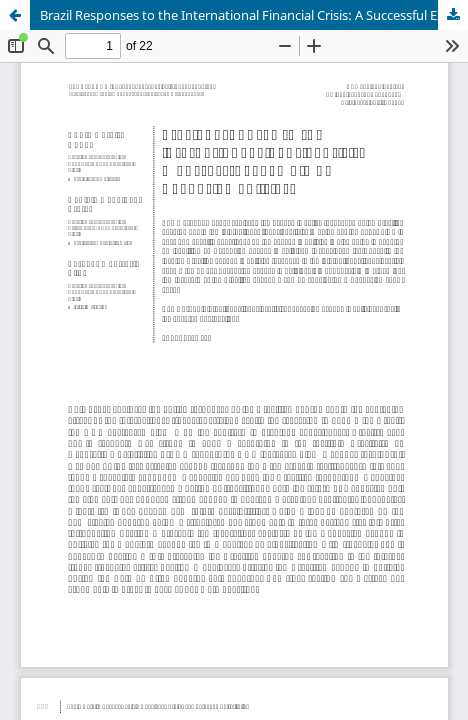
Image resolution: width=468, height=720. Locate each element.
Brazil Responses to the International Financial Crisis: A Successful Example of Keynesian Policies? (254, 15)
